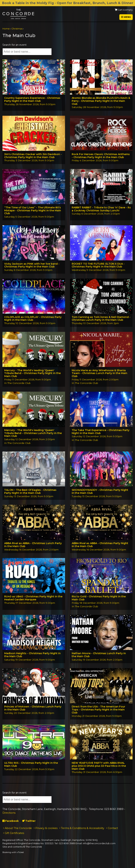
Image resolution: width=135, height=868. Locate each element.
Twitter (29, 821)
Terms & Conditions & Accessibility (83, 828)
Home (6, 29)
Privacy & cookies (46, 828)
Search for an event (15, 45)
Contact (113, 828)
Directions (9, 813)
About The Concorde (18, 828)
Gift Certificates (14, 833)
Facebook (11, 821)
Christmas (17, 29)
